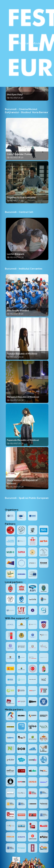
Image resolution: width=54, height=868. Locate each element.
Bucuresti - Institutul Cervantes (24, 269)
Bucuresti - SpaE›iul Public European (27, 498)
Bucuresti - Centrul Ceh (19, 212)
